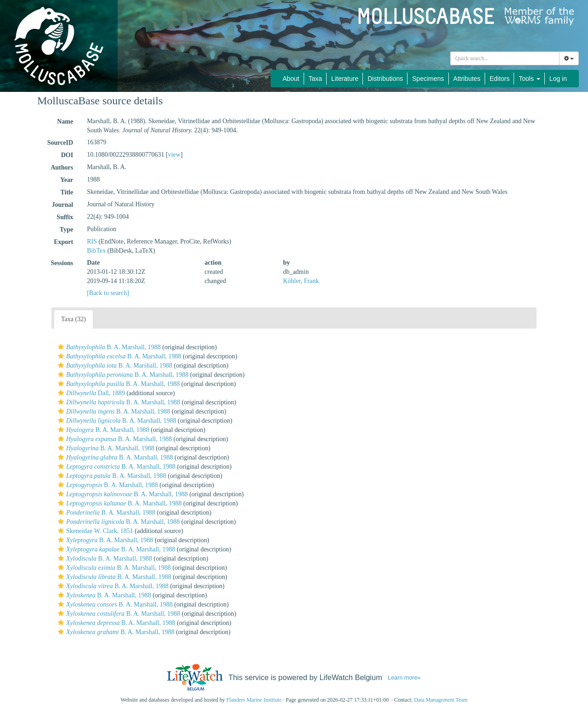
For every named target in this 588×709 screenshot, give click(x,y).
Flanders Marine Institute (254, 700)
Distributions (385, 79)
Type (66, 230)
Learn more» (404, 678)
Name (65, 122)
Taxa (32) (73, 319)
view (174, 155)
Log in (558, 79)
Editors (500, 79)
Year (67, 180)
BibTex (96, 251)
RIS (92, 241)
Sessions (62, 263)
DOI (67, 155)
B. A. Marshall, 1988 (108, 347)
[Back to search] (108, 293)
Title (67, 192)
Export (63, 242)
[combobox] (505, 58)
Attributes (467, 79)
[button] (61, 347)
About (291, 79)
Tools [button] (529, 79)
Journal (62, 205)
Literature (345, 79)
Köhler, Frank (301, 281)
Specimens (428, 79)
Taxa (316, 79)
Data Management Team (441, 700)
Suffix (65, 217)
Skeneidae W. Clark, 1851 (94, 531)
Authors (62, 167)
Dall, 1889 (90, 393)
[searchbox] (505, 58)
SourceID (60, 143)
